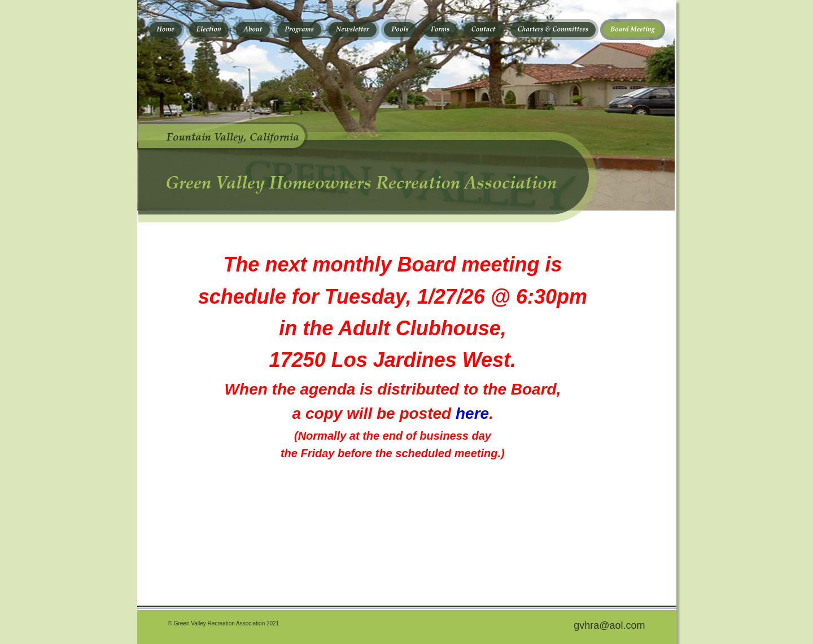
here (472, 413)
